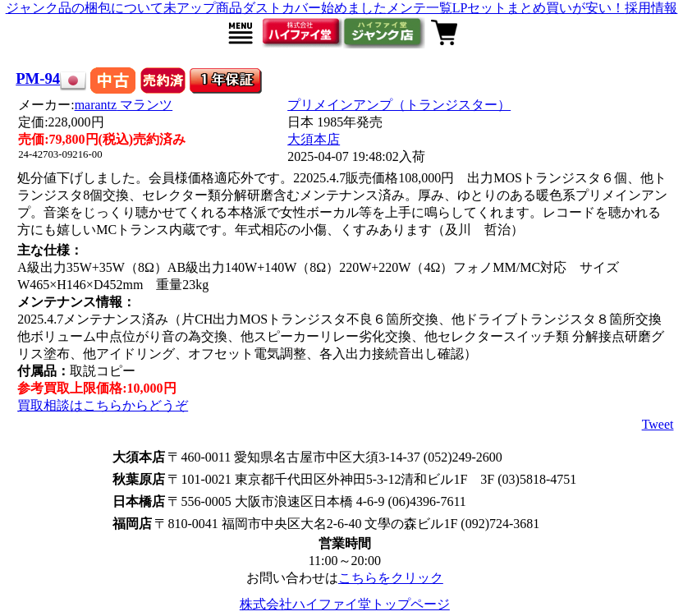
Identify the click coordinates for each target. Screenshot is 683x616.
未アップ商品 (203, 8)
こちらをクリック (391, 578)
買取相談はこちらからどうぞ (103, 405)
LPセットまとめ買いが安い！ (539, 8)
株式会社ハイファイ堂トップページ (345, 604)
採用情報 (651, 8)
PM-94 (38, 78)
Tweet (658, 424)
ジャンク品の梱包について (85, 8)
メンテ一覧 (419, 8)
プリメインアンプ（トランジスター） (399, 105)
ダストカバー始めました (314, 8)
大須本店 (314, 139)
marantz (124, 105)
